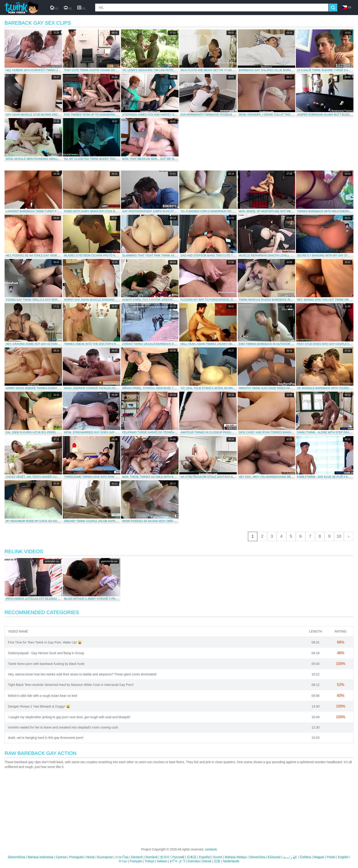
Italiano (162, 861)
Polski (331, 857)
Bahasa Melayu (236, 857)
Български (105, 857)
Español (205, 857)
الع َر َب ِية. (290, 857)
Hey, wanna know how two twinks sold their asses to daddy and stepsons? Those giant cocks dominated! (82, 674)
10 (339, 536)
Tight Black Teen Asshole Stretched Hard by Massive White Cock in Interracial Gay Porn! (71, 685)
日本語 (192, 857)
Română (151, 857)
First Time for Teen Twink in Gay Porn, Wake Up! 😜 (45, 642)
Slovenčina (257, 857)
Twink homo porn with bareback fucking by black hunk (46, 664)
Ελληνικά (274, 857)
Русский (178, 857)
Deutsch (137, 857)
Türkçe (149, 861)
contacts (211, 849)
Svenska (194, 861)
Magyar (319, 857)
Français (136, 861)
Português (76, 857)
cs (347, 7)
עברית (123, 861)
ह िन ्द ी (177, 861)
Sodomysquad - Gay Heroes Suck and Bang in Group (46, 653)
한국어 (165, 857)
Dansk (207, 861)
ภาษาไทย (122, 857)
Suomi (218, 857)
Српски (61, 857)
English (343, 857)
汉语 (217, 861)
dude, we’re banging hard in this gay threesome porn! (46, 738)
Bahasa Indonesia (40, 857)
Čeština (305, 857)
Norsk (91, 857)
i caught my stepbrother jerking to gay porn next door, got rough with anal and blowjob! (69, 717)
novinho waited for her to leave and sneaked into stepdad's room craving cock (63, 727)
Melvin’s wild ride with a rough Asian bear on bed (42, 696)
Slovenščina (16, 857)
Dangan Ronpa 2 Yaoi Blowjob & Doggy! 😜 (39, 706)
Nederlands (231, 861)
